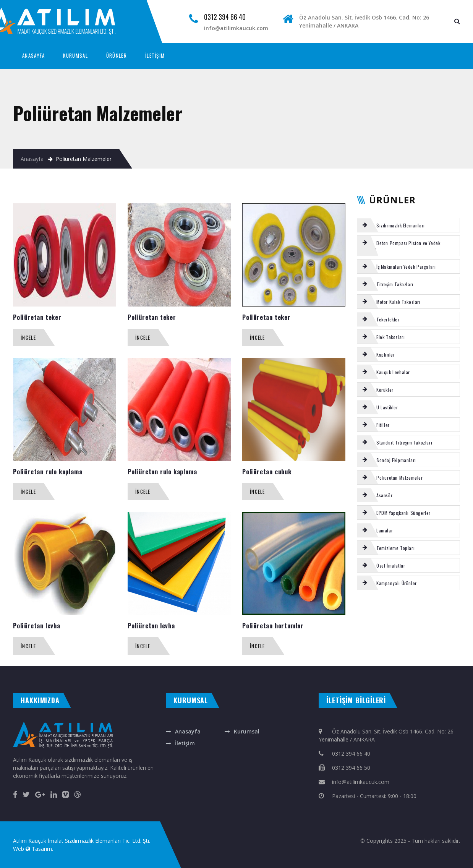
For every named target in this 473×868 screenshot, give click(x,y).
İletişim (185, 743)
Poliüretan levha (37, 626)
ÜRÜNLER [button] (117, 55)
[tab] (408, 225)
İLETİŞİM (155, 55)
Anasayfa (32, 159)
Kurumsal (247, 731)
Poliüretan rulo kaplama (48, 472)
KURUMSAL (75, 55)
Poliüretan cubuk (267, 472)
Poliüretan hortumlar (273, 626)
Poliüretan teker (37, 317)
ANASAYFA (33, 55)
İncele (28, 337)
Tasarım (42, 849)
